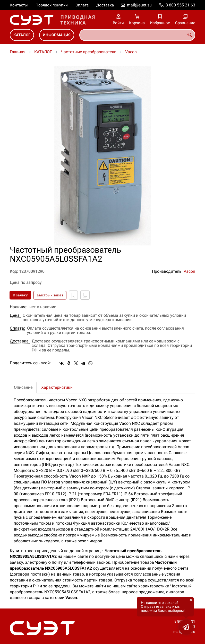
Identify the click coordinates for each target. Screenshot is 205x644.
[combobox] (137, 35)
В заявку (20, 295)
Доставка (105, 5)
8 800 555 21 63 (180, 5)
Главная (18, 52)
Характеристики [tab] (57, 387)
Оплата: (17, 328)
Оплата (82, 5)
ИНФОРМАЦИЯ (57, 35)
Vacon (131, 52)
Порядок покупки (52, 5)
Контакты (19, 5)
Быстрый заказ (50, 295)
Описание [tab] (23, 387)
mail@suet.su (139, 5)
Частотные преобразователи (89, 52)
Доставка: (20, 341)
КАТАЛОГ (22, 35)
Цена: (15, 315)
